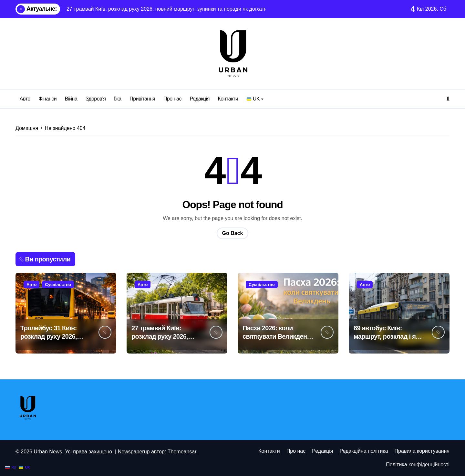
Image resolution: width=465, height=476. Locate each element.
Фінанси (47, 99)
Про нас (172, 99)
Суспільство (58, 285)
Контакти (228, 99)
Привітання (142, 99)
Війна (71, 99)
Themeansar (182, 452)
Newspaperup (134, 452)
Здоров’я (96, 99)
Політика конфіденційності (418, 465)
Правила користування (422, 451)
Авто (25, 99)
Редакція (200, 99)
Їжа (118, 99)
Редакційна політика (364, 451)
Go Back (233, 233)
